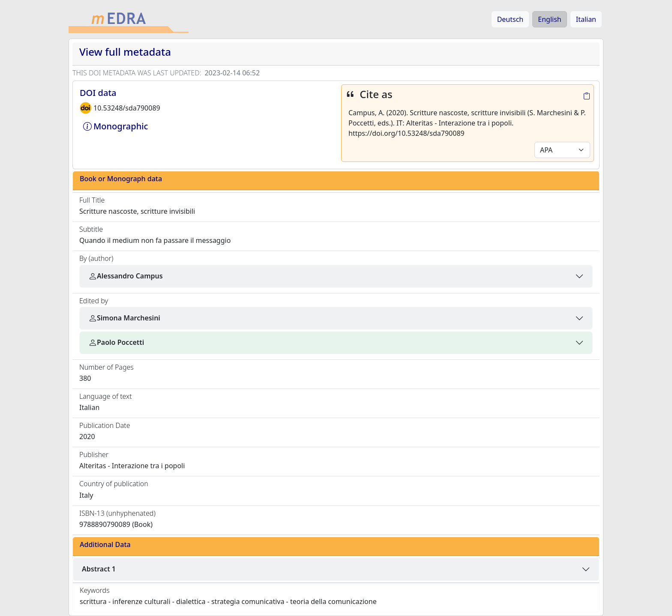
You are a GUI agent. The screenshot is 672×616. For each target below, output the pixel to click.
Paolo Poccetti (116, 342)
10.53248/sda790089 (127, 108)
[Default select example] (562, 150)
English (549, 19)
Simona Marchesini (124, 318)
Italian (586, 19)
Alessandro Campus (126, 276)
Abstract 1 (99, 569)
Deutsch (510, 19)
